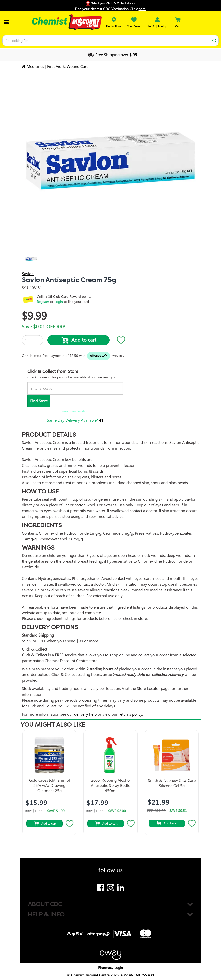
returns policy (130, 714)
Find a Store (114, 24)
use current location (75, 411)
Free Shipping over (112, 55)
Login (59, 301)
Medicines (35, 66)
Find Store (39, 401)
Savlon (28, 274)
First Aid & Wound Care (68, 66)
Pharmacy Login (110, 968)
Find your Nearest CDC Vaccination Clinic (111, 9)
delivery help (85, 714)
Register (43, 301)
